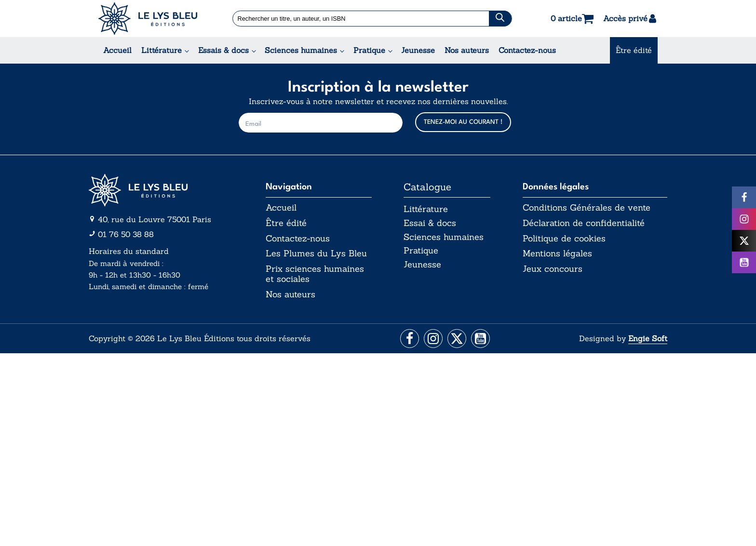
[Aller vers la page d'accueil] (161, 190)
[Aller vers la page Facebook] (408, 340)
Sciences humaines (301, 50)
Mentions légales (557, 253)
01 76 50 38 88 (126, 234)
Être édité (634, 50)
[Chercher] (500, 19)
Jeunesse (418, 50)
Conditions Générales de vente (587, 208)
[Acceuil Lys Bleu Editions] (148, 19)
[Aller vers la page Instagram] (433, 340)
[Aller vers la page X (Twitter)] (457, 340)
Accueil (117, 50)
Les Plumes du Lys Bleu (316, 253)
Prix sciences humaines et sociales (315, 274)
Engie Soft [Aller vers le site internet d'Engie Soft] (648, 339)
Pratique (369, 50)
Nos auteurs (467, 50)
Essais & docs (223, 50)
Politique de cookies (564, 239)
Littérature (162, 50)
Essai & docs (430, 223)
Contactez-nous (527, 50)
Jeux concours (553, 269)
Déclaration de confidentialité (584, 223)
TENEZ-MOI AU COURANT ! (463, 122)
